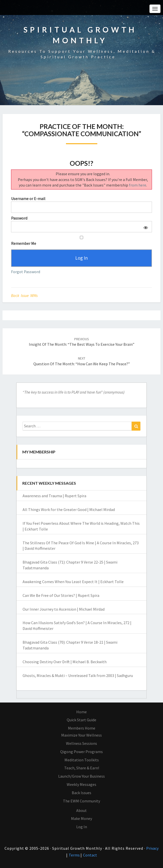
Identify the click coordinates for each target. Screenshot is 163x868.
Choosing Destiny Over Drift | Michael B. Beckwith (65, 662)
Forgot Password (26, 272)
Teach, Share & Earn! (82, 768)
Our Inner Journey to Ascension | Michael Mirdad (64, 609)
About (81, 810)
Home (81, 712)
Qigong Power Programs (81, 752)
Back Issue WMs (24, 295)
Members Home (82, 728)
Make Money (81, 818)
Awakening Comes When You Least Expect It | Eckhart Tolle (73, 582)
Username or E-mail (28, 199)
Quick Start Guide (81, 720)
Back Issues (81, 793)
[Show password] (145, 227)
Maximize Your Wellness (81, 735)
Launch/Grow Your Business (81, 776)
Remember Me (81, 241)
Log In (82, 827)
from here (138, 185)
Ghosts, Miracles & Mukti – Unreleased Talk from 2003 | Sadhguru (78, 675)
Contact (90, 855)
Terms (75, 855)
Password (19, 218)
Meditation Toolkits (82, 760)
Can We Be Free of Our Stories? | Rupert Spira (61, 595)
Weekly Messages (81, 784)
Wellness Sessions (81, 743)
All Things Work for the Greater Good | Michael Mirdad (69, 509)
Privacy (152, 848)
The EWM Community (81, 801)
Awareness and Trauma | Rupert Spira (54, 496)
